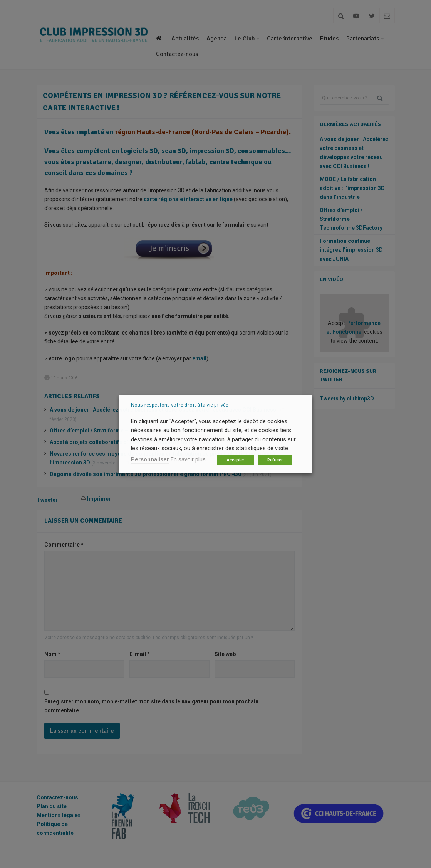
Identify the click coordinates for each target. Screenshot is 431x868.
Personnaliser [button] (150, 459)
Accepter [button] (236, 460)
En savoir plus (188, 459)
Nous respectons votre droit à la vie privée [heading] (180, 405)
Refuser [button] (275, 460)
